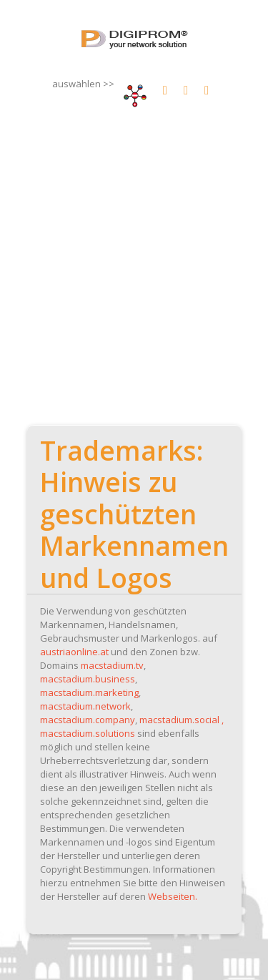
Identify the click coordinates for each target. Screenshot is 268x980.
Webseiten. (173, 896)
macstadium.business (88, 679)
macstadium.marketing (89, 692)
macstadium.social (179, 720)
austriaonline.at (74, 652)
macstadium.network (85, 706)
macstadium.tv (112, 665)
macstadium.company (88, 720)
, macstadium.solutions (132, 726)
